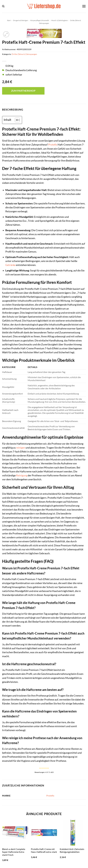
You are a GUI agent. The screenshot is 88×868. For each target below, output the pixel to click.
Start (9, 20)
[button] (3, 6)
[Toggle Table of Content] (16, 120)
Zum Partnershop (23, 91)
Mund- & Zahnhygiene (59, 20)
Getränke (10, 265)
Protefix (53, 145)
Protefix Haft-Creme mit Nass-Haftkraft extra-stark (44, 850)
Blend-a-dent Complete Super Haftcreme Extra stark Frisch (14, 852)
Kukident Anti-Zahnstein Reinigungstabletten (72, 850)
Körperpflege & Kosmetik (40, 20)
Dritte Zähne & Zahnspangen (24, 54)
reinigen (21, 448)
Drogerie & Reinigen (21, 20)
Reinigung (22, 475)
